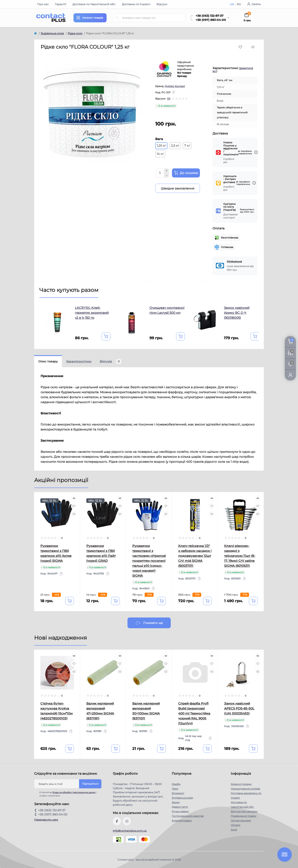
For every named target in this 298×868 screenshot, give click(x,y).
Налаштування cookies (245, 789)
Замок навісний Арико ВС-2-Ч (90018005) (237, 313)
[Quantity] (160, 173)
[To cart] (106, 336)
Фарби (176, 784)
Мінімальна (234, 261)
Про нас (43, 4)
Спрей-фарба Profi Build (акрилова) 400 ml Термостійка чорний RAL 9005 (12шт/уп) (194, 713)
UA (232, 4)
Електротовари (182, 821)
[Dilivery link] (256, 152)
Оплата (236, 825)
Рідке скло (75, 33)
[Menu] (90, 18)
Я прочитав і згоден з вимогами (68, 794)
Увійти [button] (254, 4)
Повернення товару (244, 816)
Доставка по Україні (136, 4)
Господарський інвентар (188, 816)
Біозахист (178, 793)
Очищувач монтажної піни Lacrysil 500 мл (167, 310)
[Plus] (167, 171)
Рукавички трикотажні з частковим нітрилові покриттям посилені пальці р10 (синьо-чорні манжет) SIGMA (149, 561)
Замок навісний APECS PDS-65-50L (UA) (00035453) (239, 708)
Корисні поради (241, 784)
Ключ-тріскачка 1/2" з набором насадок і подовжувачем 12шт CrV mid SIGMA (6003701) (195, 556)
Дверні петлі (180, 807)
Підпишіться (90, 784)
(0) (169, 99)
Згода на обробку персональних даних (74, 792)
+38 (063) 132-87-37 (210, 16)
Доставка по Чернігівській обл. (94, 4)
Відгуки (162, 4)
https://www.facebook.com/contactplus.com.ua (117, 821)
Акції (234, 830)
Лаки (175, 789)
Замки (176, 802)
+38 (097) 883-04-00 (211, 20)
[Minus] (167, 175)
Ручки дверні (180, 811)
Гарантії (61, 4)
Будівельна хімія (52, 33)
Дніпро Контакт (175, 86)
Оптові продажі (241, 821)
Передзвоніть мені (46, 820)
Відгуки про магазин (244, 811)
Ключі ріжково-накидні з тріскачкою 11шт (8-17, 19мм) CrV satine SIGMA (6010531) (240, 556)
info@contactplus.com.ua (130, 831)
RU (239, 4)
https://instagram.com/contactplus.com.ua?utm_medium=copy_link (127, 821)
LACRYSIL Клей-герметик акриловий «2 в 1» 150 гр (92, 313)
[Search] (117, 18)
